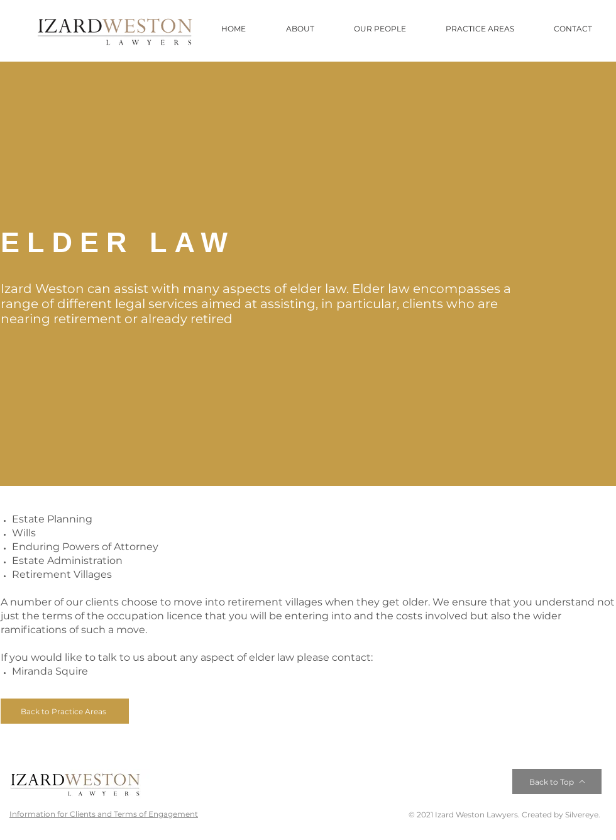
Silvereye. (582, 815)
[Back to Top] (557, 782)
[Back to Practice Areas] (65, 711)
